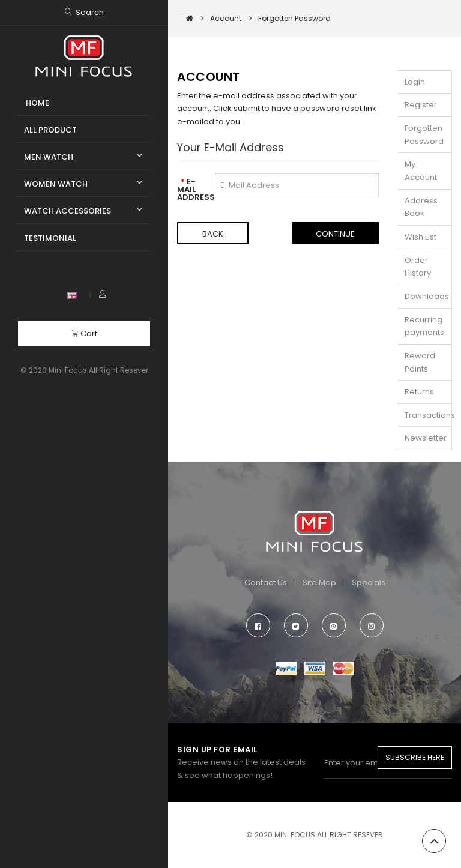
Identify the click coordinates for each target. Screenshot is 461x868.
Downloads (427, 296)
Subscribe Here (415, 757)
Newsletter (426, 438)
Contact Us (266, 583)
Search (90, 12)
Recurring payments (424, 326)
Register (421, 105)
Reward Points (420, 362)
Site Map (319, 583)
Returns (419, 392)
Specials (369, 583)
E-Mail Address (191, 188)
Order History (418, 267)
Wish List (420, 237)
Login (415, 82)
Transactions (428, 415)
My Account (421, 171)
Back (213, 234)
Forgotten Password (424, 135)
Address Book (421, 207)
